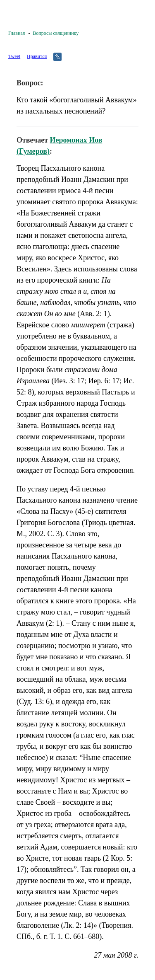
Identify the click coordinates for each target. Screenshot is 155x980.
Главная (17, 33)
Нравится (37, 56)
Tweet (14, 56)
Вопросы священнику (56, 33)
